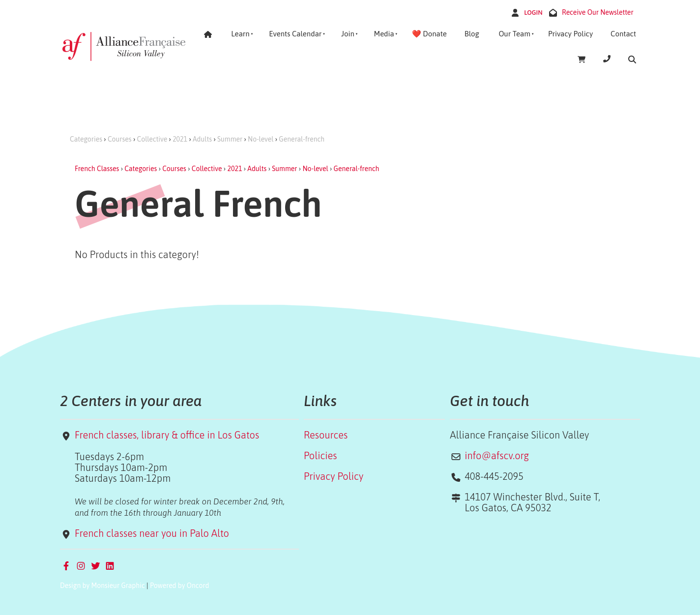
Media (384, 34)
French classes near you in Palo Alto (152, 533)
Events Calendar (295, 34)
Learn (240, 34)
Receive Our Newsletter (598, 12)
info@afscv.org (497, 455)
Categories (86, 139)
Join (348, 34)
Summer (230, 139)
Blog (472, 34)
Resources (326, 435)
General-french (302, 139)
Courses (120, 139)
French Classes (97, 169)
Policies (321, 455)
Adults (202, 139)
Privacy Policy (570, 34)
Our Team (514, 34)
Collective (152, 139)
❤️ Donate (429, 34)
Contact (623, 34)
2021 (180, 139)
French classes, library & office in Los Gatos (167, 435)
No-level (261, 139)
